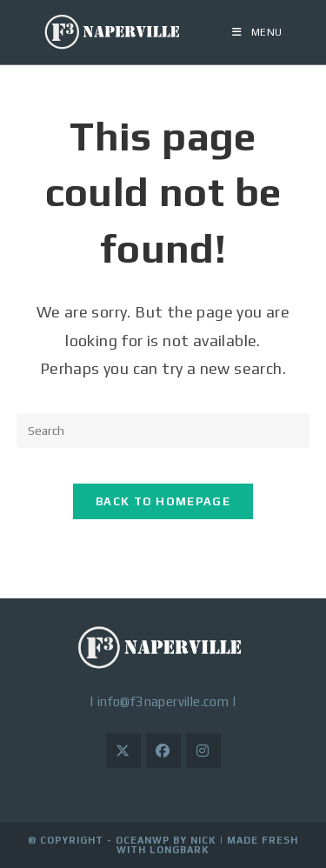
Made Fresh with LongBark (207, 845)
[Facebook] (163, 751)
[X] (123, 751)
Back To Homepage (163, 501)
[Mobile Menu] (257, 32)
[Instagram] (203, 751)
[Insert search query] (163, 431)
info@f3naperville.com (163, 701)
